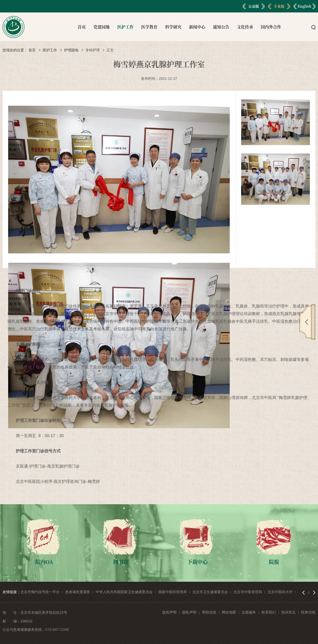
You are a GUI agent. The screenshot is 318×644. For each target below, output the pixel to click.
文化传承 (245, 27)
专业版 (279, 6)
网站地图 (229, 612)
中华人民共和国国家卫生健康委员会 (124, 592)
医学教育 (149, 27)
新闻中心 (197, 27)
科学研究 (173, 27)
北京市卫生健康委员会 (210, 592)
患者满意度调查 (78, 592)
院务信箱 (308, 612)
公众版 (254, 6)
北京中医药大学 (280, 592)
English (305, 6)
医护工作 (125, 27)
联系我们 (269, 612)
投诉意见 (288, 612)
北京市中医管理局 (248, 592)
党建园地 (102, 27)
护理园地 (71, 50)
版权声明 (169, 612)
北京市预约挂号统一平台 (40, 592)
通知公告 (221, 27)
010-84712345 (57, 630)
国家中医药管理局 (172, 592)
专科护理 (93, 50)
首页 (82, 27)
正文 (110, 50)
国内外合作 (271, 27)
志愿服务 (249, 612)
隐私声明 (189, 612)
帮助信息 (209, 612)
